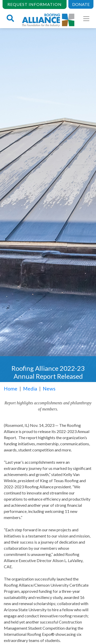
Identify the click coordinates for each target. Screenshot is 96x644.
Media (30, 389)
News (49, 389)
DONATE (81, 4)
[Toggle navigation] (86, 19)
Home (11, 389)
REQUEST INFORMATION (35, 4)
